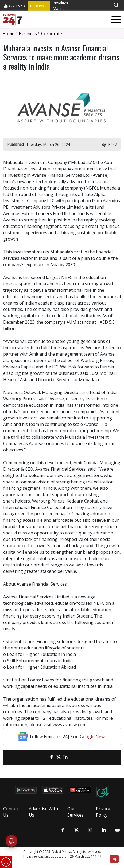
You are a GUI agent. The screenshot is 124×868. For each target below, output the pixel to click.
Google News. (94, 737)
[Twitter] (59, 757)
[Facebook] (52, 757)
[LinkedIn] (65, 757)
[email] (45, 757)
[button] (116, 5)
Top (114, 859)
